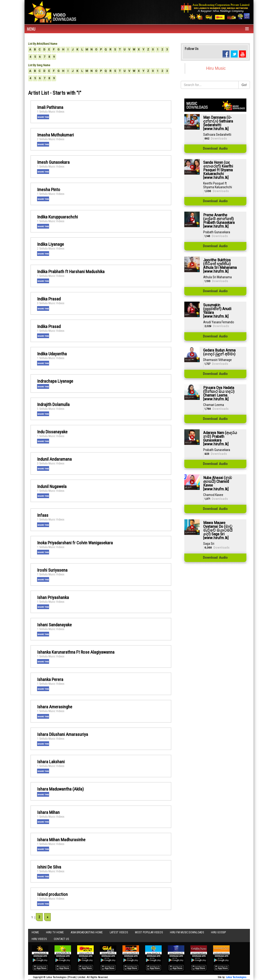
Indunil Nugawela (52, 486)
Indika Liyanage (51, 244)
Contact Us (61, 939)
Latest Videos (119, 932)
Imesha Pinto (49, 190)
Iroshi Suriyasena (52, 570)
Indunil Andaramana (54, 459)
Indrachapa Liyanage (55, 381)
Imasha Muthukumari (55, 135)
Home (35, 932)
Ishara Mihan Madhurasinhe (61, 840)
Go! (244, 85)
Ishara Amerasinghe (55, 707)
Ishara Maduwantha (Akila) (60, 789)
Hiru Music (216, 68)
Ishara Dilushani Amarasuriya (63, 734)
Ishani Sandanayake (54, 625)
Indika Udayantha (52, 354)
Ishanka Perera (50, 679)
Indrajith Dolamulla (53, 404)
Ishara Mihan (48, 812)
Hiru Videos (39, 939)
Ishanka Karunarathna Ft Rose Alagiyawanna (76, 652)
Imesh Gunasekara (53, 162)
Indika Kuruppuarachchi (57, 217)
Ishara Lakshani (51, 762)
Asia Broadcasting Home (87, 932)
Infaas (43, 515)
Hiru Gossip (218, 932)
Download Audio (215, 149)
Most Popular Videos (149, 932)
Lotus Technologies (236, 977)
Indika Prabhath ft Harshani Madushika (71, 272)
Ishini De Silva (49, 867)
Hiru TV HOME (55, 932)
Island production (52, 894)
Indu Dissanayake (52, 432)
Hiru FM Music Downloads (187, 932)
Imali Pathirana (50, 107)
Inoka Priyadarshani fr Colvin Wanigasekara (75, 543)
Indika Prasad (49, 299)
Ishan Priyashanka (53, 597)
